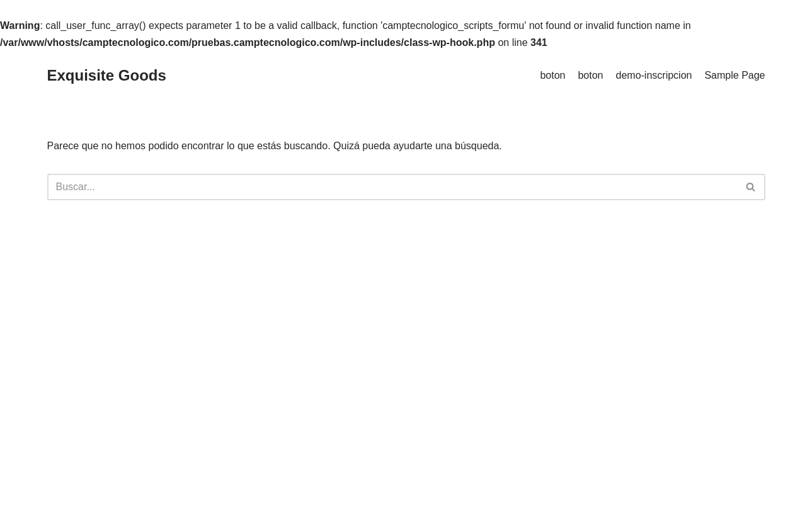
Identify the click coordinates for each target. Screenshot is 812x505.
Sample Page (735, 75)
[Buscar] (392, 187)
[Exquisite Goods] (107, 76)
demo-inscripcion (654, 75)
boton (552, 75)
